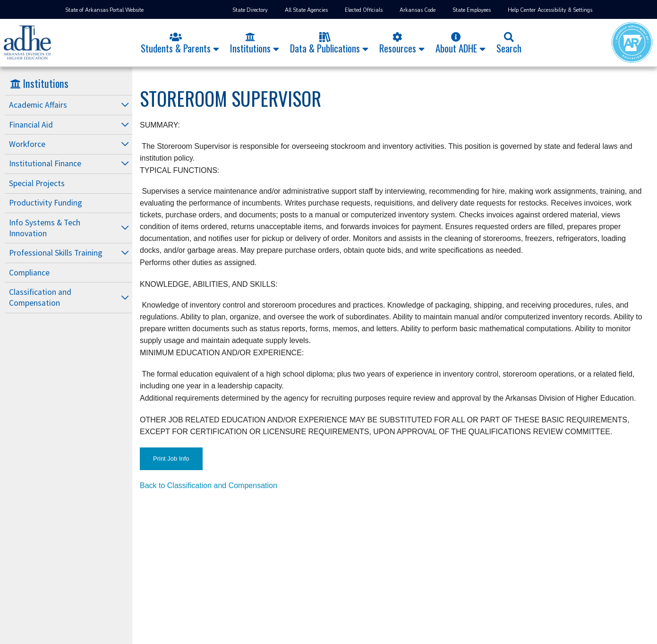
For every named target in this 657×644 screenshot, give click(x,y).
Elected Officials (364, 10)
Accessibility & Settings (565, 10)
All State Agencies (306, 10)
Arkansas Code (418, 10)
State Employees (472, 10)
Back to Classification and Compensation (209, 485)
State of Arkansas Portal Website (104, 10)
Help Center (522, 10)
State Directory (250, 10)
